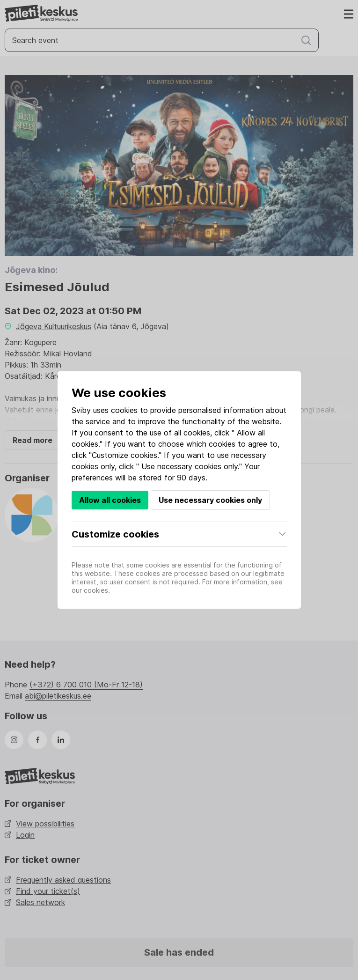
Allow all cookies (110, 500)
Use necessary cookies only (210, 500)
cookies (124, 410)
